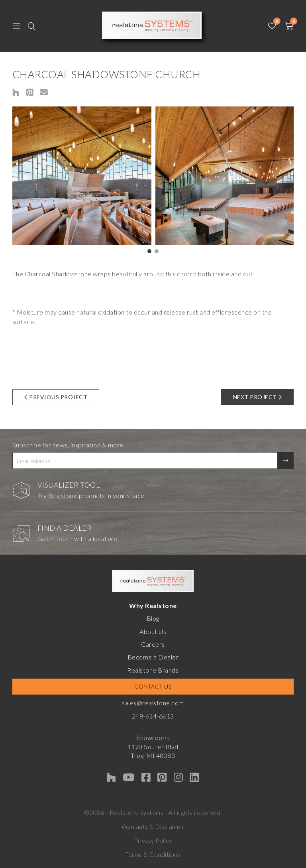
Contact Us (153, 686)
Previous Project (56, 397)
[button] (149, 251)
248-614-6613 (153, 716)
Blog (153, 618)
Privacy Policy (153, 840)
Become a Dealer (153, 657)
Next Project (258, 397)
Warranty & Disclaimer (153, 827)
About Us (153, 631)
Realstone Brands (153, 670)
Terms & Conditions (153, 854)
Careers (153, 644)
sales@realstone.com (153, 703)
